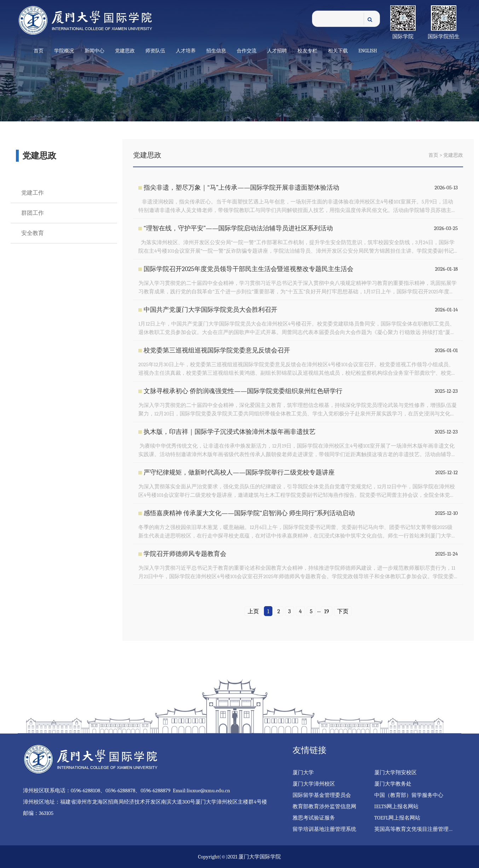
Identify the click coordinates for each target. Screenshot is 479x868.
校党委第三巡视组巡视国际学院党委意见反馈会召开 (217, 350)
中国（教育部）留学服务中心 (409, 795)
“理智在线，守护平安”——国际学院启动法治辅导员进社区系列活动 (238, 228)
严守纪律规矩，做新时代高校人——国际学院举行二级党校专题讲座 (239, 473)
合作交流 (247, 51)
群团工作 (33, 213)
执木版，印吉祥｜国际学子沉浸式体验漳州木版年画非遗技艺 (230, 432)
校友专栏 (307, 51)
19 (326, 611)
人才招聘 (277, 51)
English (368, 51)
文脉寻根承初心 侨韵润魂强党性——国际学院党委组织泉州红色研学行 (243, 391)
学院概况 (64, 51)
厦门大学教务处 (393, 784)
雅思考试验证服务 (314, 818)
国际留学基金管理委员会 (322, 795)
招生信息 (216, 51)
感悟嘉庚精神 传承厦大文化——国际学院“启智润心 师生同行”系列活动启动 (249, 513)
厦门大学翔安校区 (396, 772)
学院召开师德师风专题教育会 (185, 554)
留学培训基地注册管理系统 (324, 829)
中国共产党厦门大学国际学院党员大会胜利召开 (210, 310)
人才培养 (186, 51)
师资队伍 (155, 51)
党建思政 (125, 51)
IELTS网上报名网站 (396, 806)
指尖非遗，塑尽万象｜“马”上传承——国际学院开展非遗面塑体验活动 (242, 188)
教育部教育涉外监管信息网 (324, 806)
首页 (39, 51)
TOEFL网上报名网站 (397, 818)
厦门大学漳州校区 (314, 784)
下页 (343, 611)
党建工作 (33, 193)
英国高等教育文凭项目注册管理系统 (417, 829)
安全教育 (33, 233)
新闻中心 (94, 51)
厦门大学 (303, 772)
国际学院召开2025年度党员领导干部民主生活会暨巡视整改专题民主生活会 (249, 269)
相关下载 (338, 51)
